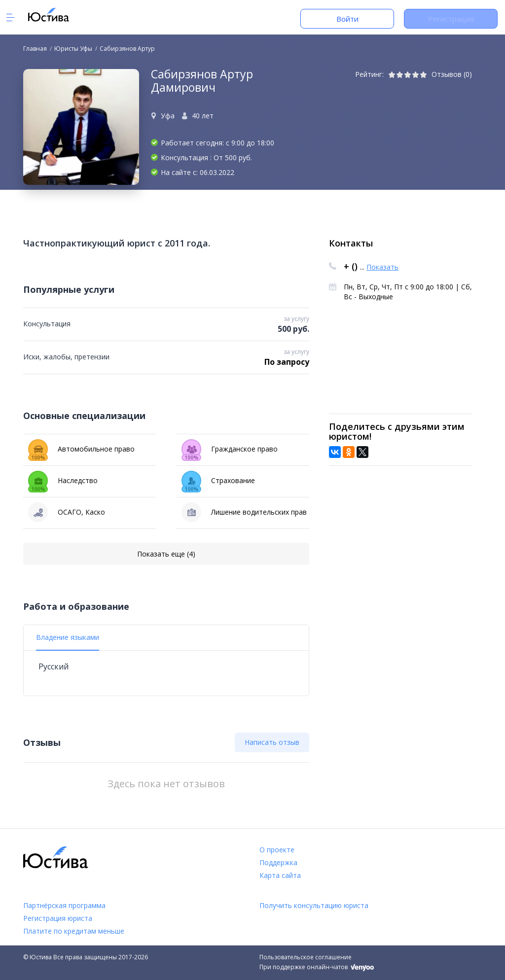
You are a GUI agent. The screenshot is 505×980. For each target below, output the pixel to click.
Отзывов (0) (452, 74)
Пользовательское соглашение (306, 957)
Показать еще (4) (166, 554)
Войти (347, 19)
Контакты (351, 243)
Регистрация (451, 19)
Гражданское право (230, 449)
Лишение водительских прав (244, 512)
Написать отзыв (272, 742)
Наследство (63, 481)
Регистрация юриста (58, 918)
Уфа (168, 116)
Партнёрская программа (64, 905)
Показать (382, 267)
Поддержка (278, 862)
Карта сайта (280, 875)
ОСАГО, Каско (67, 512)
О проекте (277, 850)
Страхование (218, 481)
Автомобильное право (81, 449)
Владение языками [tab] (68, 637)
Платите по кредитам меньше (74, 931)
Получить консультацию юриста (314, 905)
